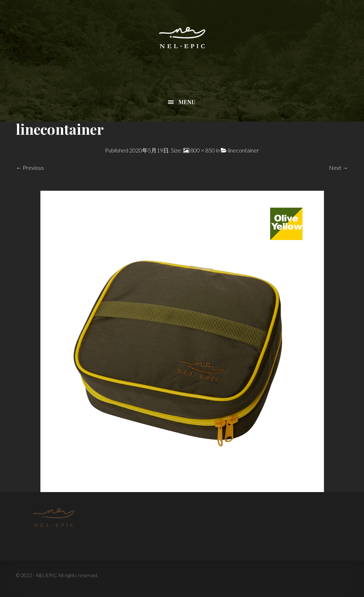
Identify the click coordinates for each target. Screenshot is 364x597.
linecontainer (243, 150)
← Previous (30, 168)
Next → (338, 168)
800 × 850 (203, 150)
